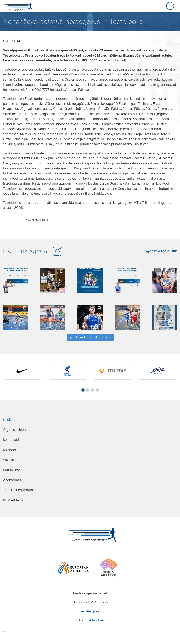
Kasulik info (12, 470)
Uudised (9, 420)
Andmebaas (12, 480)
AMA (6, 631)
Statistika (10, 460)
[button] (83, 390)
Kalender (10, 450)
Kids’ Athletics (13, 500)
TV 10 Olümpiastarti (18, 490)
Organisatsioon (14, 430)
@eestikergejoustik (162, 251)
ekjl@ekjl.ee (90, 611)
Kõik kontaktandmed (90, 620)
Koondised (11, 440)
